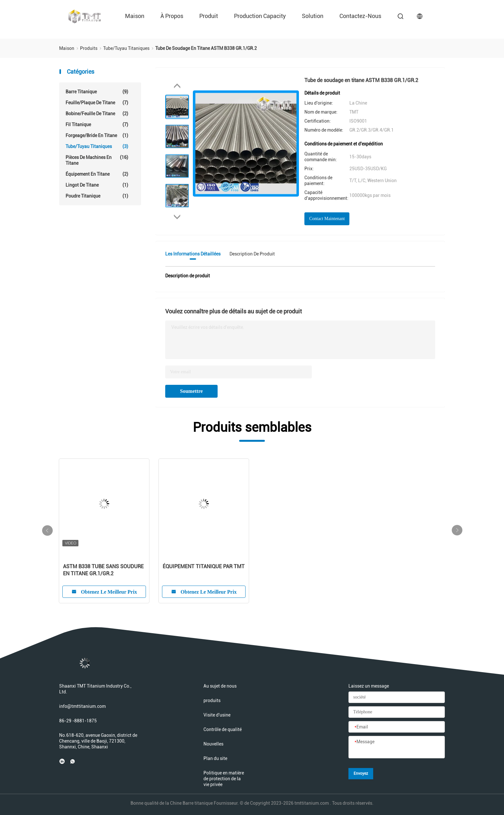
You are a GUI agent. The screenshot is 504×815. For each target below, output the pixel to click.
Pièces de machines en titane (97, 160)
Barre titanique (97, 92)
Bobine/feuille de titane (97, 114)
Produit (209, 16)
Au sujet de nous (220, 686)
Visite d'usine (217, 715)
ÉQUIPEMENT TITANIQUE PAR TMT (204, 566)
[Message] (397, 747)
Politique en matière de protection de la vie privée (224, 779)
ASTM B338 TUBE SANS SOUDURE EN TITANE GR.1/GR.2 (103, 570)
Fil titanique (97, 125)
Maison (135, 16)
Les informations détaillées (193, 254)
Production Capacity (260, 16)
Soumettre (191, 391)
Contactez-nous (360, 16)
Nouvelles (213, 744)
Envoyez (361, 773)
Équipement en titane (97, 174)
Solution (313, 16)
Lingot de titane (97, 185)
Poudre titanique (97, 196)
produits (212, 700)
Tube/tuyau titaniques (97, 146)
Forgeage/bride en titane (97, 135)
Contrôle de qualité (223, 729)
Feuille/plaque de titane (97, 103)
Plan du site (215, 758)
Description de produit (252, 254)
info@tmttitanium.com (82, 706)
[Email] (397, 727)
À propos (172, 16)
